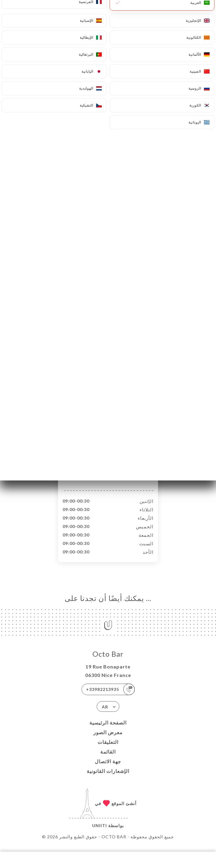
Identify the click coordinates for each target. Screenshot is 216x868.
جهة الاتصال (108, 768)
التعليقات (108, 748)
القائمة (108, 758)
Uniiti (100, 832)
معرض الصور (108, 739)
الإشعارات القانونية (108, 777)
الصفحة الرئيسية (108, 729)
